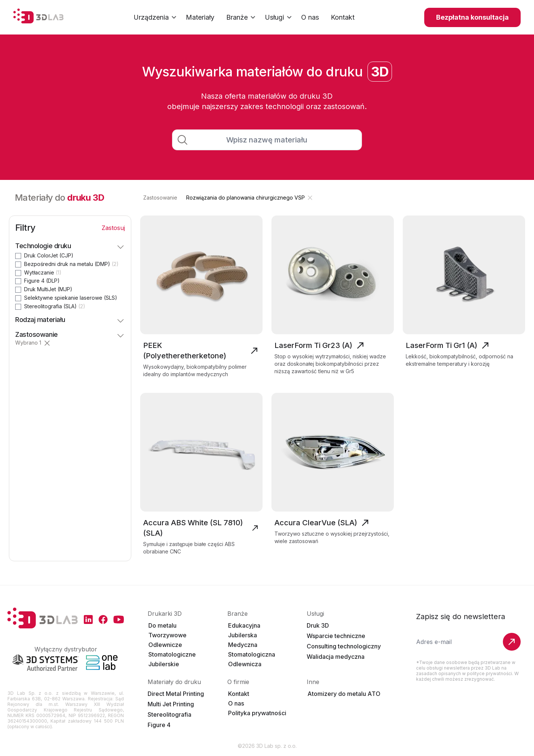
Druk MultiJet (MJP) (48, 289)
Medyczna (243, 645)
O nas (236, 703)
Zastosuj (113, 228)
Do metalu (162, 625)
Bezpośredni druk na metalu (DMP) (71, 264)
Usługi (279, 17)
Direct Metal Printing (176, 694)
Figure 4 (159, 725)
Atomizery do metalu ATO (344, 694)
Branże (242, 17)
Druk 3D (318, 625)
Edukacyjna (244, 625)
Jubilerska (243, 635)
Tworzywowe (167, 635)
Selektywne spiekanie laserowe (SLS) (71, 298)
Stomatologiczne (172, 654)
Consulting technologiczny (344, 646)
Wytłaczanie (43, 272)
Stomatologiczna (252, 654)
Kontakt (239, 694)
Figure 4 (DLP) (42, 281)
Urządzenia (156, 17)
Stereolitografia (169, 714)
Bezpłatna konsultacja (472, 17)
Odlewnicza (245, 664)
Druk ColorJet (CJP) (49, 255)
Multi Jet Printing (171, 704)
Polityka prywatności (257, 713)
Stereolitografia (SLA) (55, 306)
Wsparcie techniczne (336, 636)
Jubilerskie (164, 664)
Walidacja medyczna (336, 657)
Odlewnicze (165, 645)
